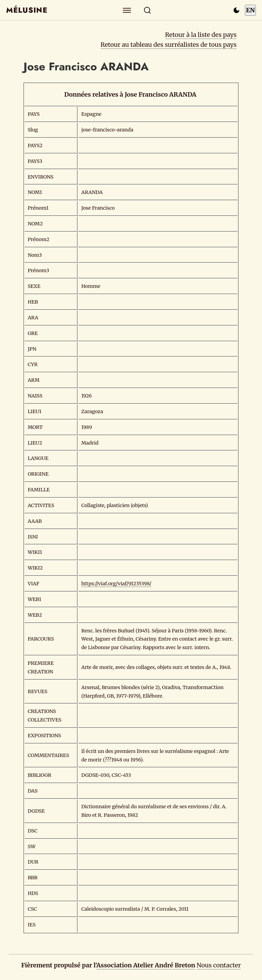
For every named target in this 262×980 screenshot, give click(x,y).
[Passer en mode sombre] (236, 10)
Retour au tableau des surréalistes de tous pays (169, 45)
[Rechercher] (148, 10)
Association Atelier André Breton (146, 965)
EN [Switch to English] (250, 10)
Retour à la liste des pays (201, 35)
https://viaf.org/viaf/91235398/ (116, 584)
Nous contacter (219, 965)
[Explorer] (127, 10)
